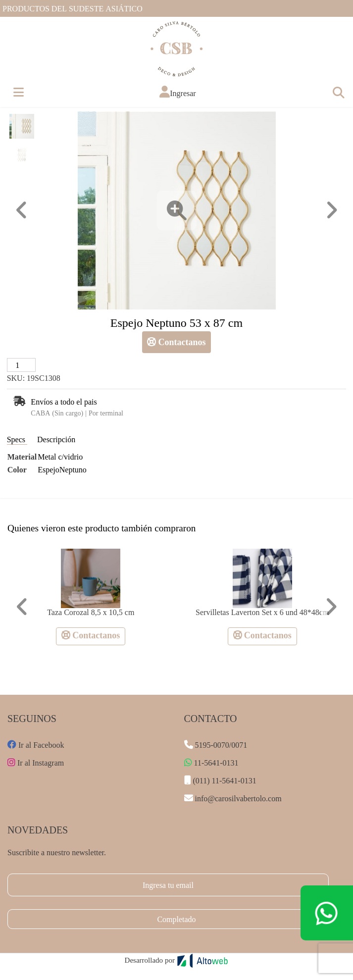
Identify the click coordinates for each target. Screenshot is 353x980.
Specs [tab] (17, 439)
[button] (177, 92)
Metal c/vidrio (60, 456)
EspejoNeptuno (62, 469)
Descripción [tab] (56, 439)
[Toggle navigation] (338, 92)
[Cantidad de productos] (21, 365)
